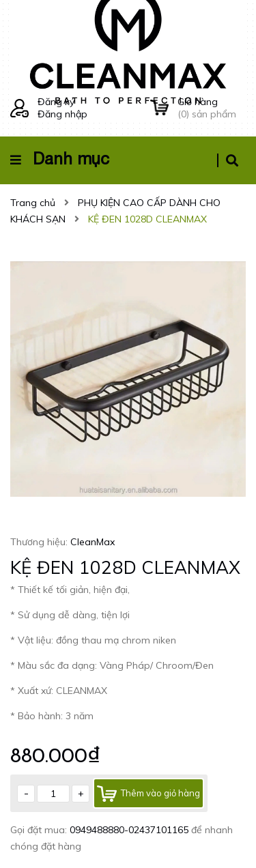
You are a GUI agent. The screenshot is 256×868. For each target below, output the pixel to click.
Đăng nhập (62, 114)
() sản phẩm (212, 108)
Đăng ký (56, 102)
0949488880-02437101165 (130, 830)
